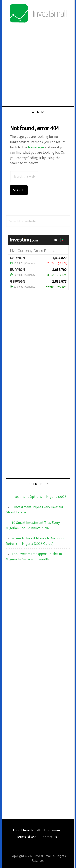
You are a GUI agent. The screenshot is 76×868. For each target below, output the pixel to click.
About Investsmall (26, 830)
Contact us (49, 837)
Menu (41, 112)
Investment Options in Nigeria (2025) (40, 496)
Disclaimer (52, 830)
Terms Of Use (26, 837)
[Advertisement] (38, 64)
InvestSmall (38, 13)
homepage (36, 147)
